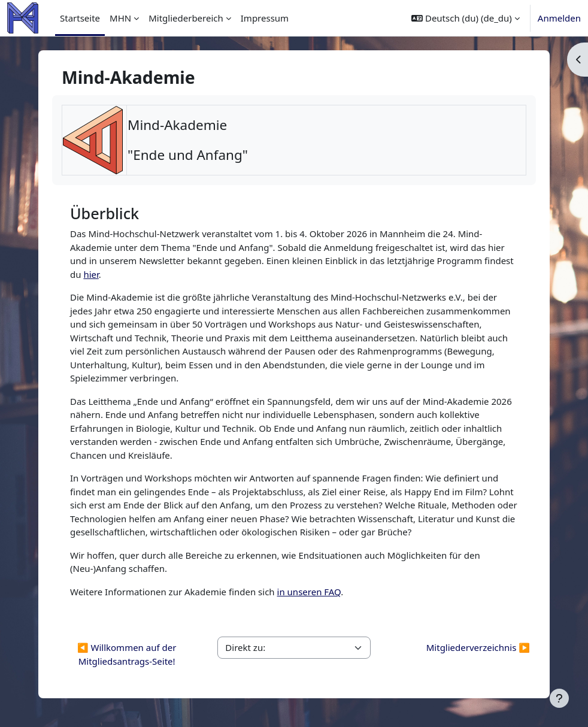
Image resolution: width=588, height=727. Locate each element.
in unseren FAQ (309, 592)
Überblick (104, 213)
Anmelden (559, 18)
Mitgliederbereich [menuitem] (186, 18)
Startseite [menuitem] (80, 18)
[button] (466, 18)
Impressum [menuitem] (265, 18)
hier (91, 274)
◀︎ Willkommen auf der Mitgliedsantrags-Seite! (127, 654)
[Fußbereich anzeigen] (559, 698)
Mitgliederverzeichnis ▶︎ (478, 647)
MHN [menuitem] (120, 18)
